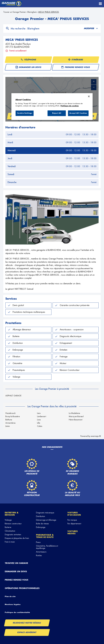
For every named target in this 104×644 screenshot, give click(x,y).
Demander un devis (16, 572)
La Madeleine (74, 413)
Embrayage (41, 527)
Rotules (39, 555)
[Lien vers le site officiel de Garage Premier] (11, 4)
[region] (52, 107)
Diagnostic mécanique (45, 513)
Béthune (9, 420)
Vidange (8, 520)
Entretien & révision (12, 514)
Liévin (8, 426)
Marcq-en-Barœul (76, 416)
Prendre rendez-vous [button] (75, 67)
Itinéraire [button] (76, 60)
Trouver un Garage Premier (15, 12)
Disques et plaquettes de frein (17, 538)
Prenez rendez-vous (17, 580)
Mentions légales (13, 604)
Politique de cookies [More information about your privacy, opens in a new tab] (70, 106)
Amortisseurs (41, 552)
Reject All (57, 113)
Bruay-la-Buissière (13, 416)
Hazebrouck (10, 413)
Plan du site (10, 596)
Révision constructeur (13, 524)
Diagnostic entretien (13, 535)
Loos (39, 420)
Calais (40, 426)
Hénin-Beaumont (76, 420)
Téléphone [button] (28, 60)
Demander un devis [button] (28, 67)
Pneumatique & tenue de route (45, 536)
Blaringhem (32, 12)
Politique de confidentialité (17, 612)
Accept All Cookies (78, 113)
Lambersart (42, 416)
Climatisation (10, 531)
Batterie (8, 527)
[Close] (89, 96)
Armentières (10, 423)
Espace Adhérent (27, 632)
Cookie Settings (25, 113)
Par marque (72, 520)
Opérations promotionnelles (22, 588)
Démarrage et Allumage (46, 520)
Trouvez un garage (16, 563)
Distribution (40, 516)
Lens (39, 413)
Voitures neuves (73, 532)
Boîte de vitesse (42, 524)
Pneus (38, 542)
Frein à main (10, 542)
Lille (39, 423)
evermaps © (96, 436)
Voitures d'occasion (74, 514)
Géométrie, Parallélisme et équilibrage (47, 547)
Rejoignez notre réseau (27, 623)
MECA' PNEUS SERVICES (49, 12)
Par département (74, 524)
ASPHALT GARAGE (13, 396)
